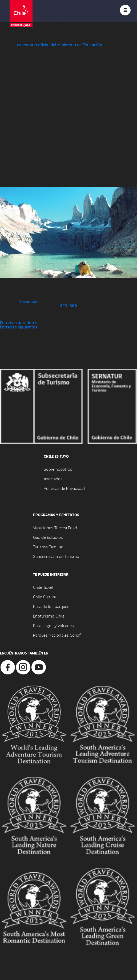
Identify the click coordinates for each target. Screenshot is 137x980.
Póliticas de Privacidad (64, 488)
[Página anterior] (61, 305)
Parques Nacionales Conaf (57, 635)
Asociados (53, 479)
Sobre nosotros (58, 469)
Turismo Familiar (48, 547)
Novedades (29, 301)
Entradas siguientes (19, 327)
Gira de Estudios (48, 537)
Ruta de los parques (51, 606)
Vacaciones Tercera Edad (55, 527)
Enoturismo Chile (49, 616)
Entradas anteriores (19, 322)
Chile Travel (43, 587)
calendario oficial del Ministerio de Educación (60, 45)
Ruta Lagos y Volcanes (53, 625)
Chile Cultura (44, 597)
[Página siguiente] (76, 305)
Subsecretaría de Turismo (56, 556)
